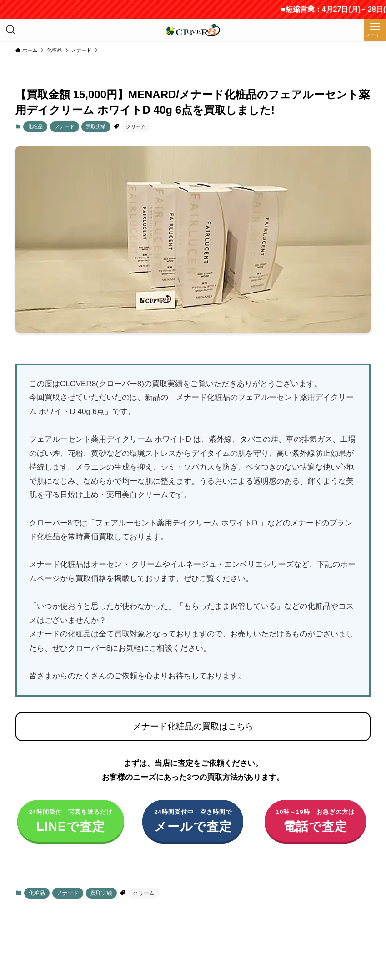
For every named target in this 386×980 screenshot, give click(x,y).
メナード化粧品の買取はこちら (193, 726)
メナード (65, 126)
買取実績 (96, 126)
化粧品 (35, 126)
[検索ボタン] (11, 30)
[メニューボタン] (375, 30)
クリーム (136, 126)
